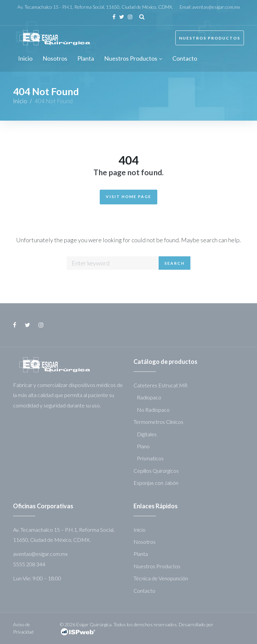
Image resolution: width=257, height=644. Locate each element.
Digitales (147, 434)
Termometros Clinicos (158, 422)
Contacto (144, 591)
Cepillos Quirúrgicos (156, 471)
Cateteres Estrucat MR (160, 385)
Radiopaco (149, 397)
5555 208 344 (29, 564)
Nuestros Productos (210, 38)
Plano (143, 446)
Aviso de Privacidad (23, 628)
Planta (141, 554)
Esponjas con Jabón (156, 483)
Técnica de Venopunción (161, 578)
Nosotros (145, 542)
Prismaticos (150, 458)
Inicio (20, 101)
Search (175, 263)
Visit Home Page (128, 197)
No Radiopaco (153, 410)
